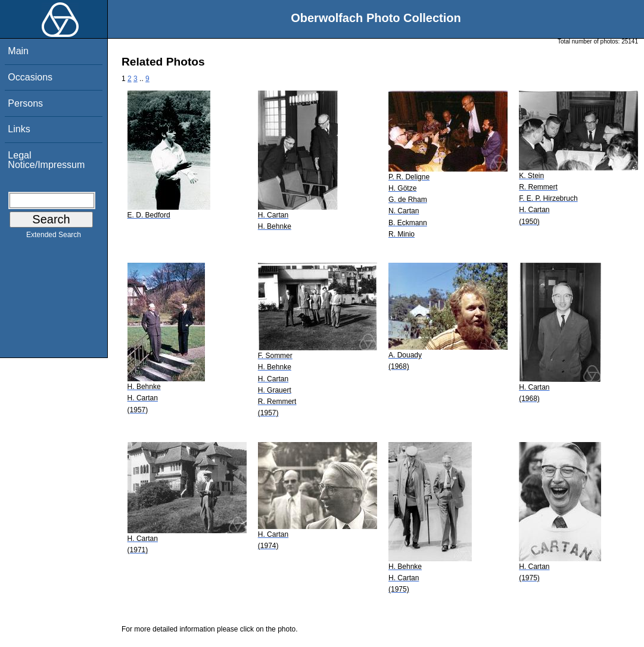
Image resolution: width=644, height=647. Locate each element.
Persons (25, 103)
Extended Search (54, 237)
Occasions (30, 77)
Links (19, 129)
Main (18, 51)
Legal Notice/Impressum (46, 160)
